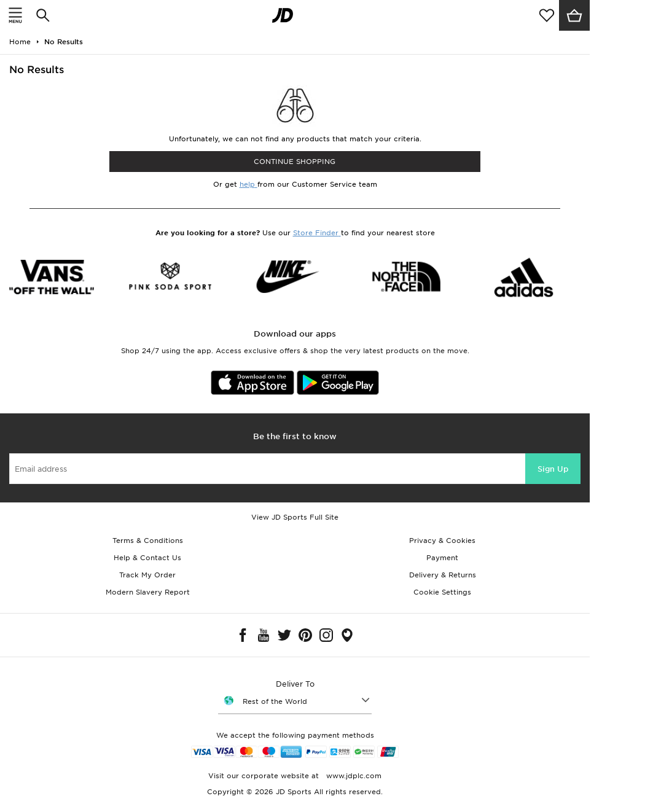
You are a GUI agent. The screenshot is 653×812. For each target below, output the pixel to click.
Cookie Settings (442, 592)
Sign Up (553, 469)
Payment (442, 558)
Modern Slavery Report (148, 592)
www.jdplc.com (353, 776)
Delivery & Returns (443, 575)
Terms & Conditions (148, 541)
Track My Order (147, 575)
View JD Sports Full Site (295, 517)
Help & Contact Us (147, 558)
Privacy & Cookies (442, 541)
